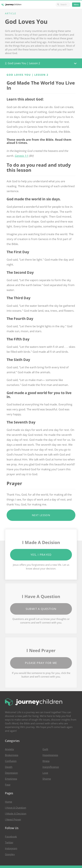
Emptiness (11, 779)
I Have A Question (16, 808)
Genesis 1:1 (21, 156)
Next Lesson (41, 515)
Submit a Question (41, 609)
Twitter (9, 843)
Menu (76, 5)
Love (45, 773)
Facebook (11, 837)
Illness (46, 761)
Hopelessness (50, 755)
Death (9, 767)
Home (9, 802)
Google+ (10, 854)
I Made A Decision (16, 814)
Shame (47, 779)
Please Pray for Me (41, 663)
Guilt (45, 749)
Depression (11, 773)
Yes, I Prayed (41, 555)
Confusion (11, 761)
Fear (8, 785)
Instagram (11, 848)
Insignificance (51, 767)
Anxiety (9, 749)
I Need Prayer (13, 820)
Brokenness (12, 755)
